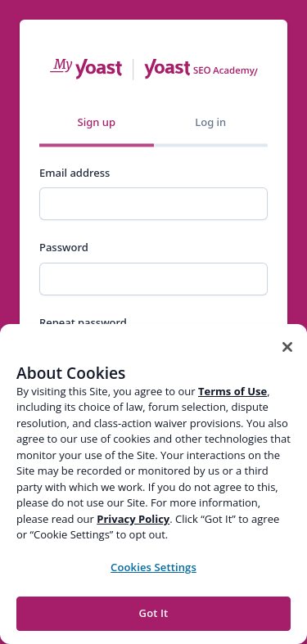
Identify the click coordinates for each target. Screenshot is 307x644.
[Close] (287, 347)
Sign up (97, 122)
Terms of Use (233, 391)
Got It (154, 613)
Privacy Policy (133, 519)
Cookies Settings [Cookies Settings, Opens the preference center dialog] (153, 567)
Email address (74, 173)
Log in (210, 122)
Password (64, 247)
